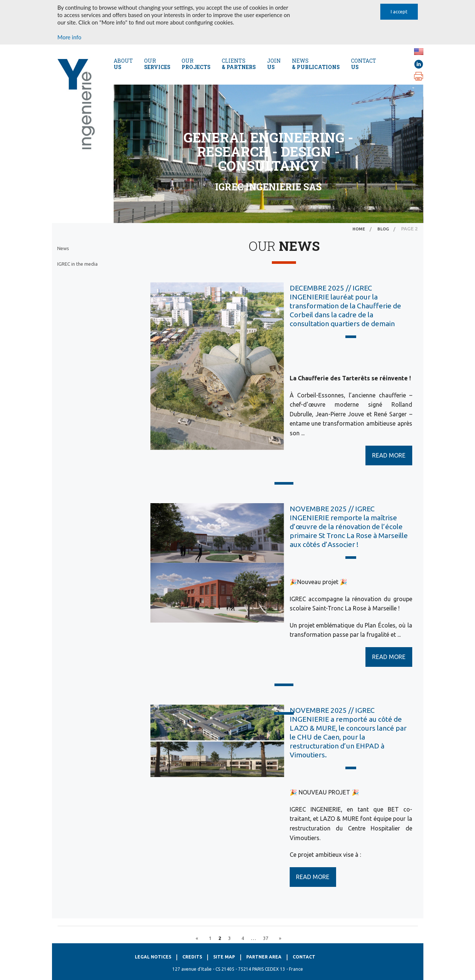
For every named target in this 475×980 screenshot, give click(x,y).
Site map (224, 957)
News (63, 248)
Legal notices (153, 957)
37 (266, 938)
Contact (304, 957)
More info (69, 37)
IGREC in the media (77, 264)
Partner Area (264, 957)
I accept (399, 12)
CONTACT (364, 64)
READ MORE (389, 455)
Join (274, 64)
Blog (383, 229)
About (123, 64)
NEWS (316, 64)
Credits (192, 957)
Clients (239, 64)
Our (157, 64)
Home (359, 229)
